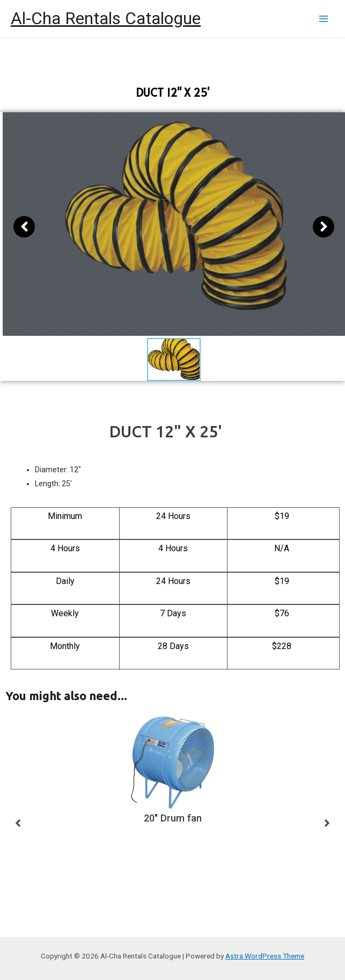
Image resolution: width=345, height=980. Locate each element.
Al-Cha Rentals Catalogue (106, 18)
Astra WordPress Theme (265, 956)
